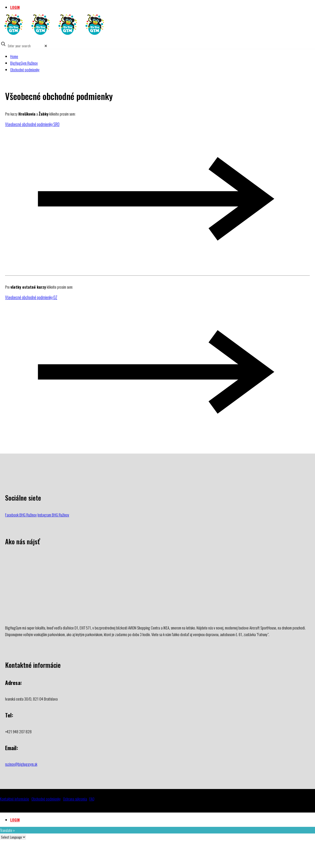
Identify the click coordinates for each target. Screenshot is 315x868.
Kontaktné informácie (15, 799)
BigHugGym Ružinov (24, 63)
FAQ (92, 799)
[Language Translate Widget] (13, 837)
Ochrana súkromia (75, 799)
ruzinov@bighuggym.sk (21, 764)
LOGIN (15, 7)
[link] (46, 46)
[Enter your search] (25, 46)
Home (14, 56)
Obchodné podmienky (25, 70)
